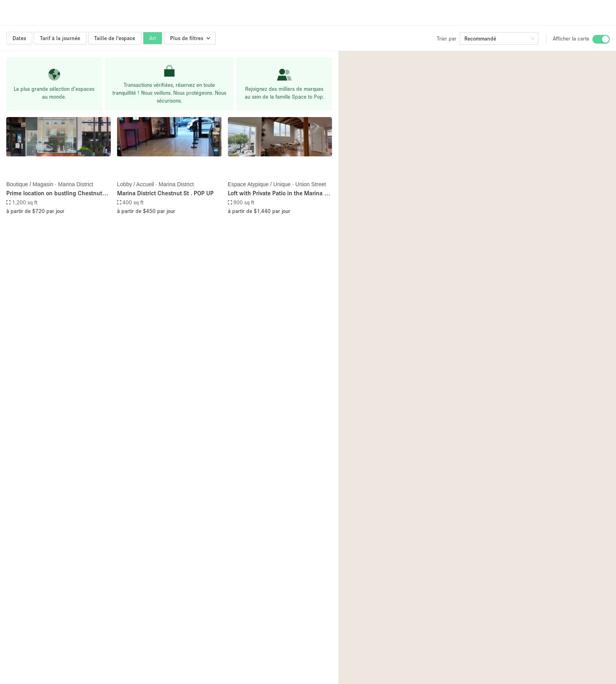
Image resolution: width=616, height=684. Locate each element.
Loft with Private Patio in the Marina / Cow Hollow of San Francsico (277, 193)
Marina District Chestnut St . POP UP (165, 193)
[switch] (601, 39)
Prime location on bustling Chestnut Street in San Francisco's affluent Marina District (54, 193)
